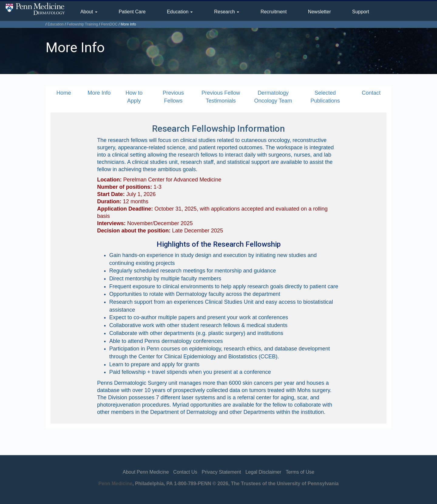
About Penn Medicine (146, 472)
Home (64, 93)
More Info (99, 93)
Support (361, 12)
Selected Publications (325, 97)
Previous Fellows (173, 97)
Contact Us (185, 472)
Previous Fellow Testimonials (221, 97)
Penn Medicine (115, 484)
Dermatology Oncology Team (273, 97)
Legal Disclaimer (263, 472)
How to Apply (134, 97)
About (89, 12)
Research (227, 12)
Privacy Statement (221, 472)
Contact (371, 93)
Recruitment (273, 12)
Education (180, 12)
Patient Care (132, 12)
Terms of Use (300, 472)
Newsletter (320, 12)
